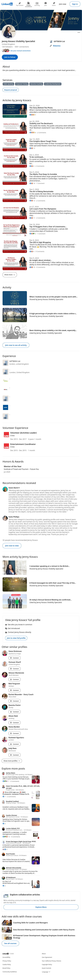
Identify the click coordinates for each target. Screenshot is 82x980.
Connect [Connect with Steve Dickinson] (15, 658)
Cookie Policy (7, 965)
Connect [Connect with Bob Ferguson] (15, 690)
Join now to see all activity (16, 345)
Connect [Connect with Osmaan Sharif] (15, 669)
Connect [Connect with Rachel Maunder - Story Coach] (15, 701)
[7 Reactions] (6, 781)
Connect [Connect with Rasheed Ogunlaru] (15, 744)
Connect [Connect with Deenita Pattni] (15, 712)
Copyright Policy (47, 965)
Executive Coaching (36, 84)
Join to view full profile (16, 638)
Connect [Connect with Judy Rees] (15, 755)
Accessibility (6, 957)
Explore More (41, 907)
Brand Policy (6, 968)
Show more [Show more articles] (10, 275)
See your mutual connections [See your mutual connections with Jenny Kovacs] (20, 51)
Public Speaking (8, 84)
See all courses (10, 943)
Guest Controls (46, 968)
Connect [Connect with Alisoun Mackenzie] (15, 679)
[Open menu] (79, 32)
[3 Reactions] (5, 849)
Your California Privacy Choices (51, 961)
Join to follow (10, 57)
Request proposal (11, 90)
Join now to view (12, 546)
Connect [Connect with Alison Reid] (15, 723)
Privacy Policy (7, 961)
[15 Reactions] (6, 837)
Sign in (75, 4)
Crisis (12, 436)
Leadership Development (53, 84)
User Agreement (47, 957)
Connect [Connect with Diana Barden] (15, 733)
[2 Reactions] (4, 824)
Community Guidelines (10, 972)
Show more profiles (12, 761)
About (44, 954)
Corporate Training (22, 84)
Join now (63, 4)
